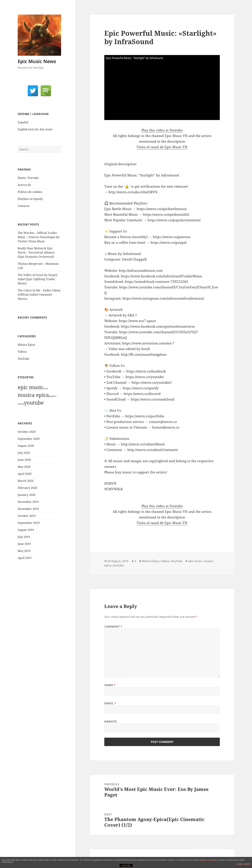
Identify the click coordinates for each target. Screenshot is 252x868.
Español (23, 122)
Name (110, 685)
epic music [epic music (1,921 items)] (30, 387)
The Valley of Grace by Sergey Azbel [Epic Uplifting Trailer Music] (38, 279)
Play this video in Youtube (162, 130)
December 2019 (28, 502)
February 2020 (27, 488)
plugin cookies (244, 864)
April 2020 (25, 474)
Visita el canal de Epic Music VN (162, 147)
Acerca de (24, 185)
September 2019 (29, 523)
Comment (113, 627)
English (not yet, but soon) (35, 129)
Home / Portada (28, 178)
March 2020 (26, 481)
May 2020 (24, 467)
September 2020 (29, 439)
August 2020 (26, 446)
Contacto (24, 206)
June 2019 (24, 544)
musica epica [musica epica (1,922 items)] (33, 395)
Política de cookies (30, 192)
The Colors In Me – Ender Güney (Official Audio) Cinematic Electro (39, 295)
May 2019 (24, 551)
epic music (195, 561)
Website (111, 722)
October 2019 (27, 516)
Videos (22, 352)
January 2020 (27, 495)
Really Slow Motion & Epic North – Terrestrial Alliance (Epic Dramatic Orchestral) (36, 252)
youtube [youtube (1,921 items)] (34, 403)
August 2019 (26, 530)
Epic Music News (37, 61)
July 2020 (24, 453)
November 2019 (28, 509)
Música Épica (26, 345)
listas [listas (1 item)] (46, 388)
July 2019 (24, 537)
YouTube (24, 359)
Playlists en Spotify (30, 199)
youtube (118, 565)
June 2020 (24, 460)
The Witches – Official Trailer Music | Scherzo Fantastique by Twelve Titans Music (39, 237)
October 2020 (27, 432)
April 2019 (25, 558)
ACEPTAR (126, 866)
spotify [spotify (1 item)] (21, 404)
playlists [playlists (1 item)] (53, 396)
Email (110, 703)
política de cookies (209, 860)
